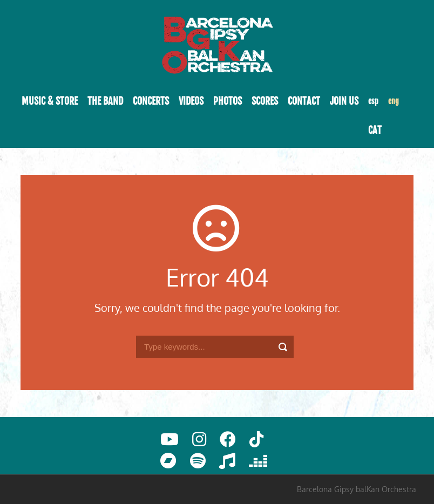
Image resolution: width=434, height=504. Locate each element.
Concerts (151, 101)
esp (373, 101)
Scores (265, 101)
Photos (228, 101)
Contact (304, 101)
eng (394, 101)
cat (375, 130)
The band (105, 101)
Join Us (344, 101)
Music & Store (50, 101)
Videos (191, 101)
